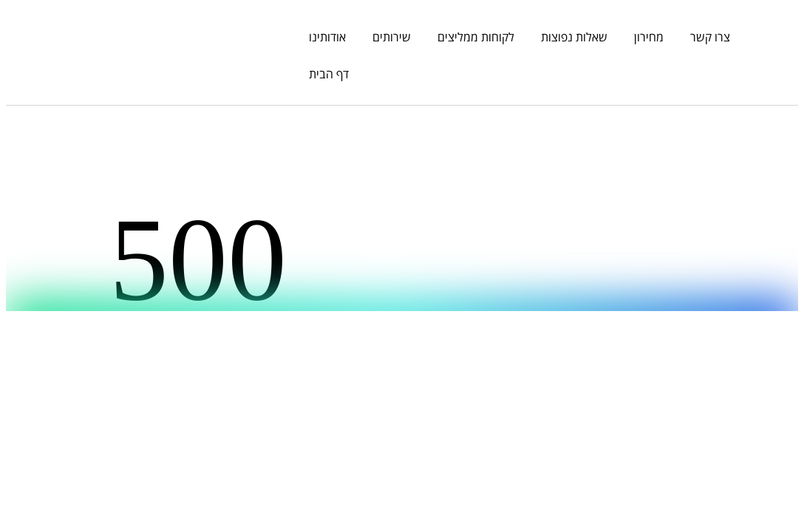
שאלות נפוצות (574, 37)
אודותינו (327, 37)
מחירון (649, 37)
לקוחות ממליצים (476, 37)
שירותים (392, 37)
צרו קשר (710, 37)
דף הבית (329, 74)
